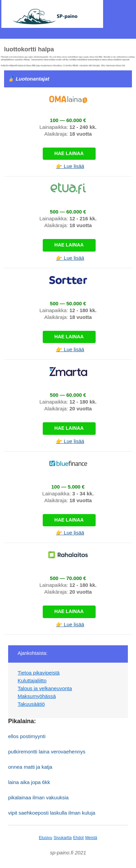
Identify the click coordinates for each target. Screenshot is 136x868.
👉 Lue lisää (70, 166)
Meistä (91, 838)
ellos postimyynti (27, 736)
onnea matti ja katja (30, 767)
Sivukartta (63, 838)
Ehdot (79, 838)
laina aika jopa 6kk (29, 782)
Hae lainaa (69, 153)
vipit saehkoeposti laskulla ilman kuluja (52, 813)
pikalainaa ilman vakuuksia (38, 797)
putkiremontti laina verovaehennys (47, 752)
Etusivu (46, 838)
